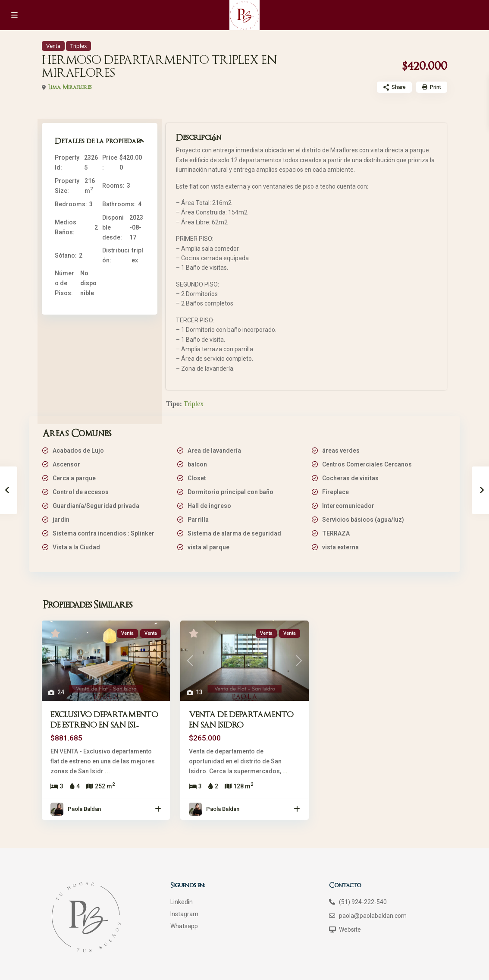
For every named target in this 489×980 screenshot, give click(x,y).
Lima (54, 87)
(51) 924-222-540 (363, 902)
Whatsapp (184, 926)
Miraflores (77, 87)
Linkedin (182, 902)
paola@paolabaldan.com (373, 916)
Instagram (184, 914)
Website (350, 930)
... (107, 771)
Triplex (78, 46)
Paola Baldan (84, 809)
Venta (53, 46)
